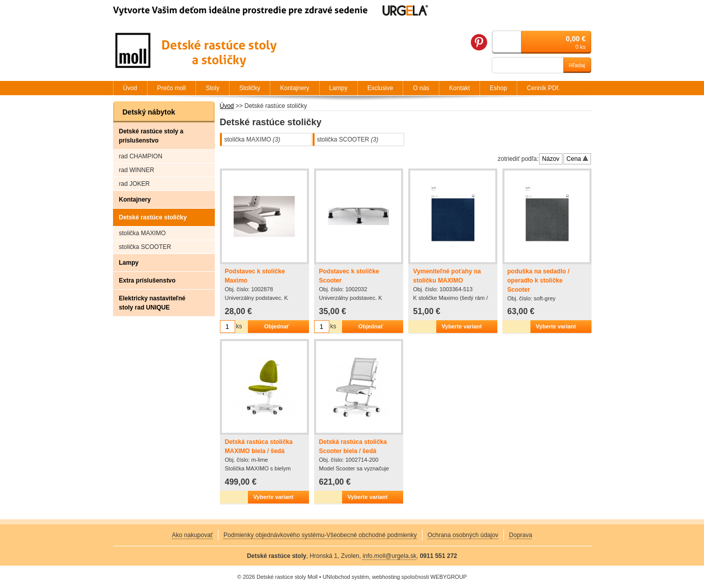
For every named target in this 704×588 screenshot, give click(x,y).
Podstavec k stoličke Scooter (349, 276)
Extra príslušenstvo (147, 281)
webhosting (386, 577)
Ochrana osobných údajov (463, 535)
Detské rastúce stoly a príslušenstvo (151, 136)
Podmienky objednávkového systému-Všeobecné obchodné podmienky (320, 535)
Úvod (227, 106)
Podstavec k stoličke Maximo (255, 276)
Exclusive (381, 88)
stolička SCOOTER (348, 139)
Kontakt (459, 88)
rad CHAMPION (141, 156)
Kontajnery (135, 200)
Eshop (498, 88)
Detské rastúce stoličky (153, 217)
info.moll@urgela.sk (389, 556)
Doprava (520, 535)
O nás (421, 88)
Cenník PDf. (543, 88)
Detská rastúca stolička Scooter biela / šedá (353, 446)
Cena (577, 159)
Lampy (129, 263)
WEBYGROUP (449, 577)
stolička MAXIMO (252, 139)
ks (239, 326)
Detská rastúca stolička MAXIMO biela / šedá (259, 446)
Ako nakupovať (193, 535)
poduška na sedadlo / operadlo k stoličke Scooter (539, 281)
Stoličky (250, 88)
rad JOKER (135, 184)
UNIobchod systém (346, 577)
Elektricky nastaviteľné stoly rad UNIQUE (152, 303)
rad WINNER (137, 170)
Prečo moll (172, 88)
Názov (551, 159)
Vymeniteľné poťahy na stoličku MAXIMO (447, 276)
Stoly (213, 88)
